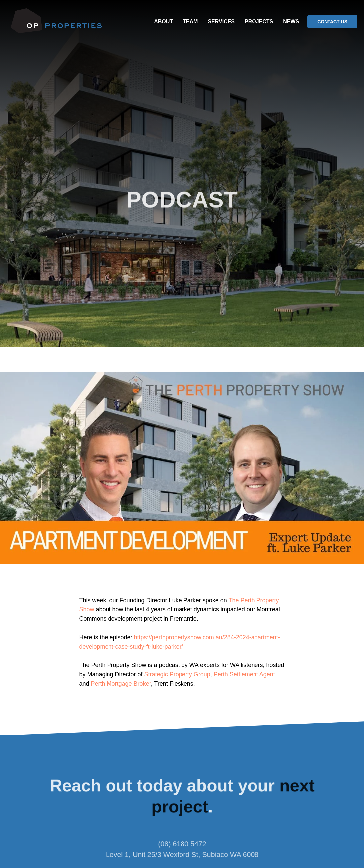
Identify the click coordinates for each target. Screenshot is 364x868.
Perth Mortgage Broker (121, 684)
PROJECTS (259, 21)
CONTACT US (332, 22)
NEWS (291, 21)
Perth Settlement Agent (244, 674)
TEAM (190, 21)
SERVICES (221, 21)
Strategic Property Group (177, 674)
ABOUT (163, 21)
